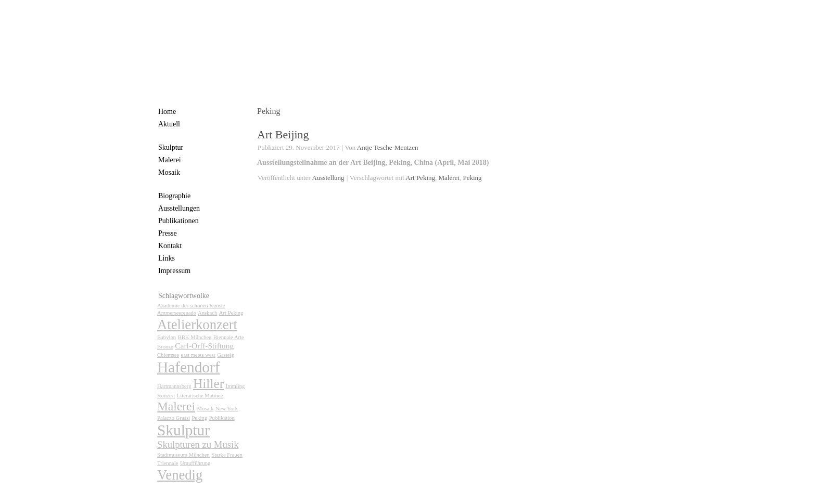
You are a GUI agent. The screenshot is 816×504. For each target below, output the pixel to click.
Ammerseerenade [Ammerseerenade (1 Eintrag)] (177, 313)
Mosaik (169, 172)
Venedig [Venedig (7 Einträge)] (180, 475)
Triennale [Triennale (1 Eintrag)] (168, 463)
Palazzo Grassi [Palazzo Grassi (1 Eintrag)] (174, 418)
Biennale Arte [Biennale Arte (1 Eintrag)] (229, 337)
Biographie (174, 196)
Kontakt (170, 246)
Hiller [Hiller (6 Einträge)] (208, 383)
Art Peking (420, 178)
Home (167, 112)
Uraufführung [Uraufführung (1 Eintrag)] (195, 463)
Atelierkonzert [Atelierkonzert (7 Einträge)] (197, 325)
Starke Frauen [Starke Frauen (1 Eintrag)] (227, 455)
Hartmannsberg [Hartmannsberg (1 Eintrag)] (174, 386)
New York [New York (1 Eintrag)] (227, 409)
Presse (168, 233)
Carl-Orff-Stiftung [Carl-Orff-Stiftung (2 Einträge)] (204, 346)
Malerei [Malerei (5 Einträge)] (176, 406)
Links (167, 258)
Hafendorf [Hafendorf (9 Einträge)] (189, 367)
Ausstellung (328, 178)
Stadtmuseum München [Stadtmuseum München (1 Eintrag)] (183, 455)
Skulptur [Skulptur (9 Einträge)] (183, 430)
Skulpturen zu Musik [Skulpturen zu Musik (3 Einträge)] (198, 444)
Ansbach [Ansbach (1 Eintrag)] (207, 313)
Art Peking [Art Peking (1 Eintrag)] (231, 313)
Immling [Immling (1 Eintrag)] (235, 386)
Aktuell (169, 124)
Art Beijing (283, 134)
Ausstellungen (179, 208)
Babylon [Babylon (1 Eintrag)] (167, 337)
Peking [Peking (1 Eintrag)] (200, 418)
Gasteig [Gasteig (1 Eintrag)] (226, 355)
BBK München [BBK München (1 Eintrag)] (195, 337)
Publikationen (178, 221)
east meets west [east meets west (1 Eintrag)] (198, 355)
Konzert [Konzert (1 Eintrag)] (166, 396)
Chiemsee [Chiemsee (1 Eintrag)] (168, 355)
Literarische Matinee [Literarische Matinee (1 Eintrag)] (200, 396)
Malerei (170, 160)
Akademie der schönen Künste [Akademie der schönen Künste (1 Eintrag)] (191, 306)
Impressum (174, 271)
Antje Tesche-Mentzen (388, 147)
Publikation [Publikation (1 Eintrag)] (222, 418)
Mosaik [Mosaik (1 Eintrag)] (205, 409)
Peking (472, 178)
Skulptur (171, 147)
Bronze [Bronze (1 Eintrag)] (165, 347)
